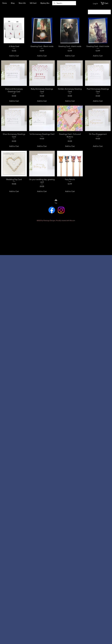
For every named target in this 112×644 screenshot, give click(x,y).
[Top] (56, 203)
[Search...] (64, 3)
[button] (106, 3)
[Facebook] (52, 210)
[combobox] (99, 12)
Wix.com (72, 220)
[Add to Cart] (14, 56)
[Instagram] (61, 210)
